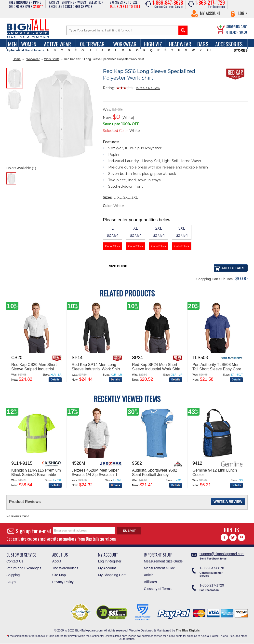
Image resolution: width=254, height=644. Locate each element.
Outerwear (92, 44)
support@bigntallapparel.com (222, 554)
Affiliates (150, 582)
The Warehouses (65, 568)
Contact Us (15, 561)
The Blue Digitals (188, 630)
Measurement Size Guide (163, 561)
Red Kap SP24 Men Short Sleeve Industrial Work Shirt (156, 367)
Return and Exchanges (24, 568)
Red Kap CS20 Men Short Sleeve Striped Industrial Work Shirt (34, 369)
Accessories (229, 44)
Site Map (59, 575)
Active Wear (57, 44)
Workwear (125, 44)
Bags (203, 44)
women (29, 44)
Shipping (13, 575)
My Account (210, 13)
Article (149, 575)
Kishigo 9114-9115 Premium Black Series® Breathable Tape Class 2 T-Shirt (36, 475)
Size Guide (118, 266)
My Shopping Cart (112, 575)
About (57, 561)
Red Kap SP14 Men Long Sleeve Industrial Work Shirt (96, 367)
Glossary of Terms (158, 589)
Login (243, 13)
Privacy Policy (63, 582)
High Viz (153, 44)
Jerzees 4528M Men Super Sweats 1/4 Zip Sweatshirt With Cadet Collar (95, 475)
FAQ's (11, 582)
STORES (241, 50)
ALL (209, 50)
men (12, 44)
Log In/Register (110, 561)
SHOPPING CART (237, 26)
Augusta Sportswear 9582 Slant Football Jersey (155, 472)
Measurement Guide (159, 568)
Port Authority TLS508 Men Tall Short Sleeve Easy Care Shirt (217, 369)
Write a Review (148, 88)
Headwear (180, 44)
